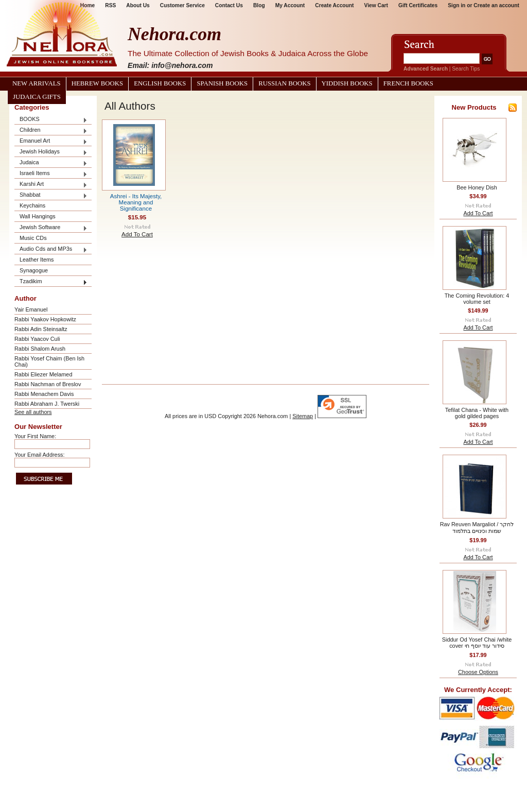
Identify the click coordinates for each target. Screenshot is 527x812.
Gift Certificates (418, 5)
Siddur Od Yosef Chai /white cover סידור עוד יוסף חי (477, 643)
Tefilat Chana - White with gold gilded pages (477, 413)
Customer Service (182, 5)
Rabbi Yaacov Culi (37, 339)
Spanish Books (222, 83)
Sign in (456, 5)
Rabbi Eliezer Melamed (43, 374)
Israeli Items (51, 174)
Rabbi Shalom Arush (40, 349)
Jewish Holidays (51, 152)
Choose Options (478, 672)
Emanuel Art (51, 141)
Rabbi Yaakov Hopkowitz (45, 319)
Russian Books (284, 83)
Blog (259, 5)
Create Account (334, 5)
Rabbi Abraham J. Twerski (47, 404)
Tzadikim (51, 282)
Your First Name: (35, 436)
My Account (290, 5)
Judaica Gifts (37, 97)
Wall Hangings (38, 216)
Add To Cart (137, 234)
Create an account (496, 5)
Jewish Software (51, 228)
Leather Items (37, 260)
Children (51, 131)
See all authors (33, 412)
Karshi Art (51, 185)
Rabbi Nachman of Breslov (48, 384)
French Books (408, 83)
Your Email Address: (40, 455)
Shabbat (51, 195)
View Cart (376, 5)
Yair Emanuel (31, 309)
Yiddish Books (347, 83)
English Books (160, 83)
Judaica (51, 163)
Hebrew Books (97, 83)
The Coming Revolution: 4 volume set (477, 299)
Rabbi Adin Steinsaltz (41, 329)
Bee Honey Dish (477, 187)
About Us (138, 5)
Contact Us (229, 5)
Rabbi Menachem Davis (44, 394)
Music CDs (33, 238)
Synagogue (34, 270)
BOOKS (51, 120)
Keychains (32, 205)
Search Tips (466, 69)
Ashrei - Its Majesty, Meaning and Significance (136, 202)
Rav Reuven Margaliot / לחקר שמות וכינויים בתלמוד (477, 528)
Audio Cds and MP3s (51, 249)
